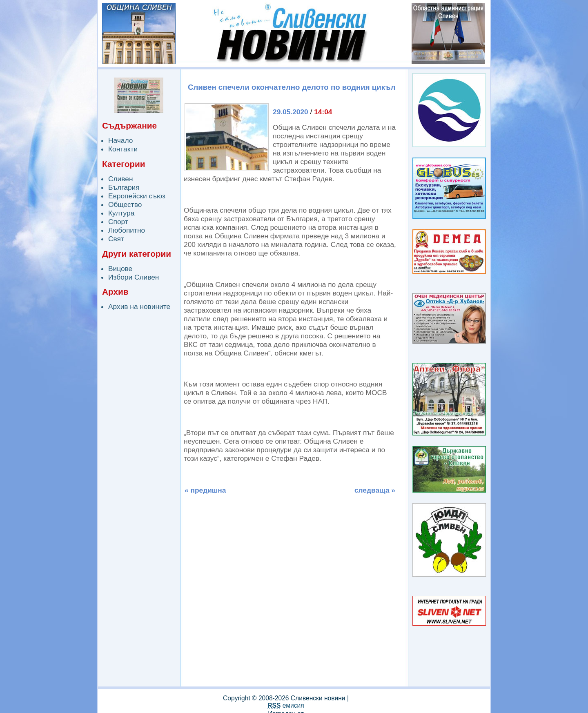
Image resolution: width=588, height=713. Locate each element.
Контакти (123, 149)
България (124, 187)
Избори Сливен (134, 277)
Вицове (120, 269)
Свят (116, 239)
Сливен (121, 179)
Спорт (118, 222)
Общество (125, 204)
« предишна (205, 490)
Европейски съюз (137, 196)
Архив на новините (139, 307)
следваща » (375, 490)
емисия (286, 705)
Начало (120, 140)
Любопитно (127, 230)
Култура (121, 213)
